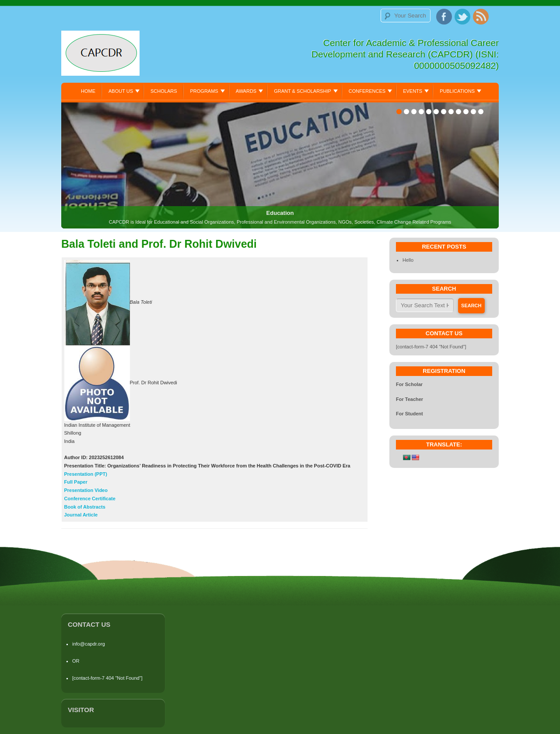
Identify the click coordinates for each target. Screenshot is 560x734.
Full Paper (76, 482)
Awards (246, 91)
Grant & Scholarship (303, 91)
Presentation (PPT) (86, 474)
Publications (457, 91)
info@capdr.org (89, 644)
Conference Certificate (90, 499)
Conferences (367, 91)
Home (88, 91)
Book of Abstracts (85, 507)
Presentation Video (86, 490)
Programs (204, 91)
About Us (121, 91)
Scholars (164, 91)
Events (413, 91)
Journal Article (81, 515)
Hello (408, 260)
